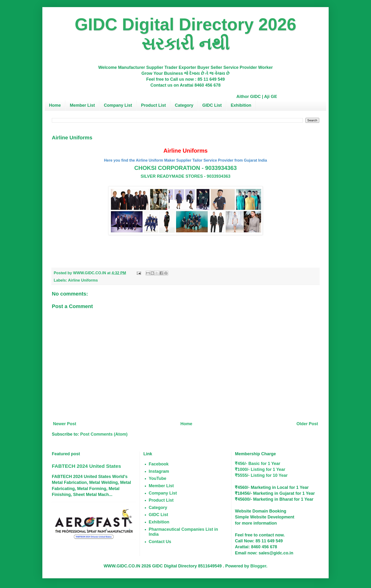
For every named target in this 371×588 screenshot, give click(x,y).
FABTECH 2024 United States (86, 466)
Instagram (159, 471)
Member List (82, 105)
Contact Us (160, 542)
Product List (153, 105)
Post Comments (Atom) (104, 434)
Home (55, 105)
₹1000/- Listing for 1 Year (260, 469)
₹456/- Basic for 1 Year (258, 464)
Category (184, 105)
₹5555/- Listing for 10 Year (261, 475)
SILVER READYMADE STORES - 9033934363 (185, 176)
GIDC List (212, 105)
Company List (118, 105)
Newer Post (65, 424)
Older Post (307, 424)
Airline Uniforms (83, 280)
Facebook (159, 464)
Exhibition (241, 105)
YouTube (158, 478)
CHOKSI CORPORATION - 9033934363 (185, 168)
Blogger (258, 566)
